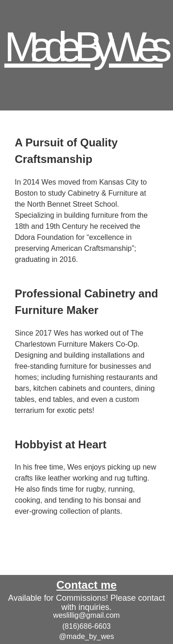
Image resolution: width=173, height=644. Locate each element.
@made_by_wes (86, 636)
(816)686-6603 (86, 626)
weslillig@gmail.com (86, 615)
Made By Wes (83, 47)
